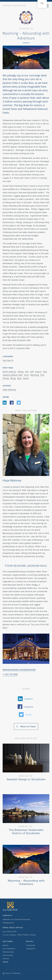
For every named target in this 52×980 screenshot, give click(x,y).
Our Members (9, 949)
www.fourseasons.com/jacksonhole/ (19, 670)
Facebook (31, 945)
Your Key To (8, 360)
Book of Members (13, 973)
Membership (8, 952)
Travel (5, 962)
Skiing (13, 378)
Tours (26, 375)
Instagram (31, 949)
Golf (32, 372)
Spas (19, 378)
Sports (26, 378)
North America (9, 372)
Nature (38, 372)
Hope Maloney (9, 390)
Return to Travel (28, 726)
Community (8, 955)
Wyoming (35, 375)
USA (27, 372)
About (5, 945)
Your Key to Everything (14, 6)
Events (6, 958)
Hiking (21, 372)
